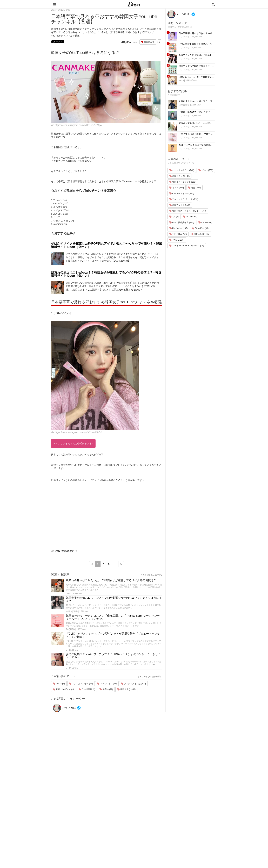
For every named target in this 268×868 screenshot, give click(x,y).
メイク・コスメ (155, 818)
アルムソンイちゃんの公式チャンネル (74, 443)
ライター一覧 (183, 823)
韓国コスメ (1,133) (180, 176)
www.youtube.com (65, 551)
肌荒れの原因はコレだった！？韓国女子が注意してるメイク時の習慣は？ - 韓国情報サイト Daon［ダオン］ (106, 274)
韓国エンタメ (154, 805)
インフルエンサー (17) (81, 684)
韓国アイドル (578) (180, 205)
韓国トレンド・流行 (157, 840)
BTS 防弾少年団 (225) (182, 223)
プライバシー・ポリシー (189, 814)
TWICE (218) (177, 240)
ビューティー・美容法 (158, 827)
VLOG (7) (59, 684)
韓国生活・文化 (155, 849)
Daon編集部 (184, 105)
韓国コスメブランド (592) (183, 182)
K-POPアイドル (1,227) (182, 193)
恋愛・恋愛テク (155, 836)
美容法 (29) (106, 689)
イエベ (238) (177, 188)
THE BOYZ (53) (178, 234)
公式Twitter (182, 836)
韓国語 (151, 845)
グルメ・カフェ (155, 831)
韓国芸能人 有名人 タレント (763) (188, 211)
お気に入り (148, 42)
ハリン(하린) (72, 611)
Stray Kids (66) (200, 228)
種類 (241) (194, 188)
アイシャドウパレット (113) (184, 199)
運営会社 (181, 805)
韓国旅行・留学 (155, 809)
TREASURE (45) (200, 234)
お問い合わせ (183, 818)
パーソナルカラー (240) (182, 170)
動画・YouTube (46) (64, 689)
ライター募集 (183, 827)
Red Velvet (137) (179, 228)
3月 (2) (174, 217)
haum (69, 593)
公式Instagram (184, 831)
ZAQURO (70, 629)
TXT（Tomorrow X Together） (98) (187, 246)
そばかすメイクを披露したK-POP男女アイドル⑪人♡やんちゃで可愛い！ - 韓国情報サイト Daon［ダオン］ (107, 245)
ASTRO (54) (190, 217)
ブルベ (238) (206, 170)
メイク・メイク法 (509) (133, 684)
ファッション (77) (107, 684)
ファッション (154, 814)
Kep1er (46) (205, 223)
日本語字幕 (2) (87, 689)
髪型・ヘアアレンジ (157, 823)
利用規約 (181, 809)
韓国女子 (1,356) (126, 689)
